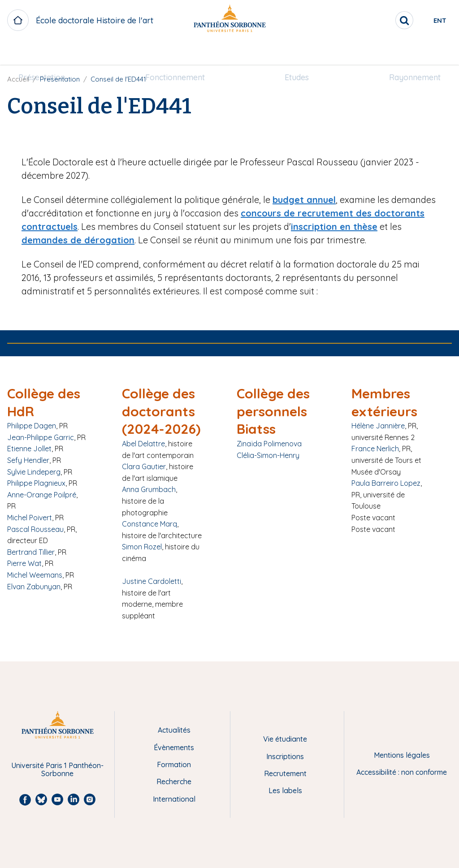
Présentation (52, 52)
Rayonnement (404, 52)
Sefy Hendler (28, 460)
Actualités (174, 730)
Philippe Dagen (32, 426)
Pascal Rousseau (35, 529)
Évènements (174, 747)
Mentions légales (402, 755)
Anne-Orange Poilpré (42, 495)
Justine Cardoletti (152, 581)
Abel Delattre (143, 444)
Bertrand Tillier (31, 552)
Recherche (174, 782)
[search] (372, 20)
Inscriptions (285, 756)
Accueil (18, 79)
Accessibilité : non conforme (402, 772)
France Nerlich (375, 449)
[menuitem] (52, 52)
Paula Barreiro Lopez (386, 483)
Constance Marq (149, 524)
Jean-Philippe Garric (41, 437)
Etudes (293, 52)
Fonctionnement (179, 52)
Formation (174, 764)
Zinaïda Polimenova (269, 444)
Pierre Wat (24, 563)
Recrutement (285, 773)
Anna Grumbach (149, 489)
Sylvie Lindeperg (34, 472)
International (174, 799)
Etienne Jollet (29, 449)
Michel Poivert (30, 518)
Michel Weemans (35, 575)
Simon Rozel (142, 547)
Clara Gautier (144, 466)
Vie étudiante (285, 739)
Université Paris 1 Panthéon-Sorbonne (57, 770)
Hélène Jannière (378, 426)
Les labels (285, 790)
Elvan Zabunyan (34, 587)
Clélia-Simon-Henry (268, 455)
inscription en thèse (334, 227)
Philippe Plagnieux (36, 483)
